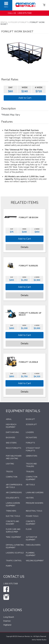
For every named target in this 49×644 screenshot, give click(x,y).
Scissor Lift (31, 425)
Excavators (31, 438)
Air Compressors (14, 493)
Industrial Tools (34, 511)
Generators (31, 456)
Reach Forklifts (13, 448)
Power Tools (32, 516)
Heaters (30, 498)
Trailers (30, 472)
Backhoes (10, 438)
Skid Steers (11, 443)
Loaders (30, 432)
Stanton (7, 621)
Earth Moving (12, 432)
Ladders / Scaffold (15, 553)
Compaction (12, 477)
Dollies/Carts (12, 498)
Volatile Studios (41, 640)
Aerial (9, 419)
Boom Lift (30, 419)
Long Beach (9, 617)
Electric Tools (13, 516)
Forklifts (24, 22)
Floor (29, 529)
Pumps (9, 566)
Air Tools (30, 485)
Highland (7, 625)
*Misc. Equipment (14, 537)
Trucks (9, 472)
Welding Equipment (35, 561)
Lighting (10, 464)
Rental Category (9, 22)
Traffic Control (14, 561)
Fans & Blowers (33, 545)
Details (25, 247)
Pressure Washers (34, 503)
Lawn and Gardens (35, 493)
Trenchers (11, 511)
